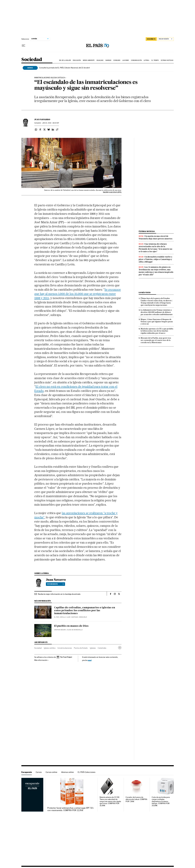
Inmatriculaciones (65, 648)
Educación (77, 60)
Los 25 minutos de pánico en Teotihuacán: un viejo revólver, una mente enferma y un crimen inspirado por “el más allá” (156, 271)
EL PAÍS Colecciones (87, 772)
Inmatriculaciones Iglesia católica (50, 78)
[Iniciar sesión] (166, 39)
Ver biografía (55, 584)
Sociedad (32, 60)
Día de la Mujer (65, 60)
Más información (41, 660)
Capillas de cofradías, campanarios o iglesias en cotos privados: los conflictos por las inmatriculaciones (85, 611)
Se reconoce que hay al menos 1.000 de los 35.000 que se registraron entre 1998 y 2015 (78, 294)
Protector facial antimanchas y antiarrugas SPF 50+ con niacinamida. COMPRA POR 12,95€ (71, 809)
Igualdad (100, 60)
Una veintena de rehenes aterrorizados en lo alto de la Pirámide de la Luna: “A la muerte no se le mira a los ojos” (155, 248)
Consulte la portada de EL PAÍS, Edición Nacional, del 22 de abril (64, 68)
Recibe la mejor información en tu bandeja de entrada (59, 594)
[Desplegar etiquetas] (120, 648)
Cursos (39, 772)
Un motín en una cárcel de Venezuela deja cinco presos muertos (156, 237)
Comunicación (136, 60)
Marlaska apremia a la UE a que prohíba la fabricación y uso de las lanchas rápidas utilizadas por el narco (157, 331)
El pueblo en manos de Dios (71, 626)
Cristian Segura (60, 630)
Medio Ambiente (89, 60)
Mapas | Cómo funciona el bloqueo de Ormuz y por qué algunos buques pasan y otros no (157, 322)
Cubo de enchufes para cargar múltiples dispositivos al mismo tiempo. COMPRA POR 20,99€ (161, 801)
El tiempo (155, 60)
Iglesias (93, 648)
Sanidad (108, 60)
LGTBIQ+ (147, 60)
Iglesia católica (50, 648)
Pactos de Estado (81, 648)
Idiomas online (67, 772)
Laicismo (126, 60)
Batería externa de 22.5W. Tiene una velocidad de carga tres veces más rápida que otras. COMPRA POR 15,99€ (110, 801)
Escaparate (27, 772)
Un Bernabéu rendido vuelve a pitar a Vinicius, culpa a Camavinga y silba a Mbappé (155, 259)
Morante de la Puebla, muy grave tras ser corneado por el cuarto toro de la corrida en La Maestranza (156, 340)
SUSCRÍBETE (151, 39)
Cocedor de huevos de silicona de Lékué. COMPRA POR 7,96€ (136, 799)
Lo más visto (145, 293)
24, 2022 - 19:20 (51, 123)
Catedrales (102, 648)
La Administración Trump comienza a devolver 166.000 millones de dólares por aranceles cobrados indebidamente (157, 312)
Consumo (117, 60)
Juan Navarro (42, 119)
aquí (90, 660)
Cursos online (51, 772)
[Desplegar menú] (23, 46)
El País (57, 617)
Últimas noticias (167, 60)
